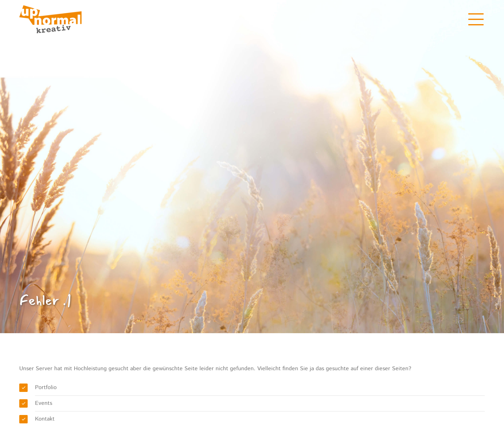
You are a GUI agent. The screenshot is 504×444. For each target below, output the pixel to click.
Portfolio (46, 388)
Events (44, 403)
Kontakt (45, 419)
